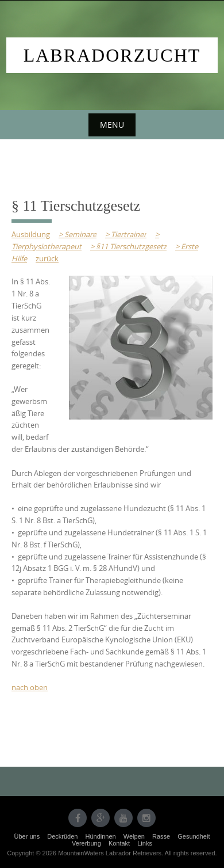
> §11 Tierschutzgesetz (128, 246)
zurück (47, 258)
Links (145, 843)
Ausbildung (31, 234)
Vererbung (86, 843)
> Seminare (78, 234)
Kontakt (119, 843)
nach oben (30, 687)
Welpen (134, 836)
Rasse (161, 836)
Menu (112, 125)
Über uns (27, 836)
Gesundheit (194, 836)
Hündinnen (101, 836)
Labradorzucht (112, 55)
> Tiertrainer (126, 234)
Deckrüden (62, 836)
